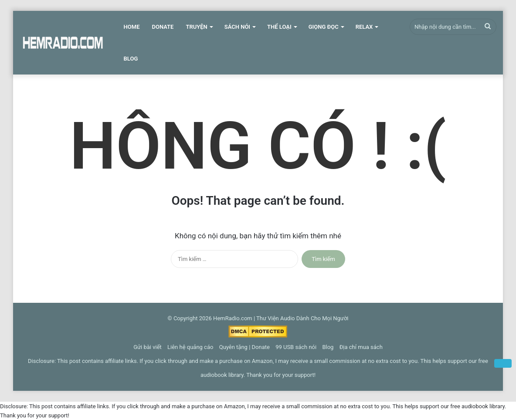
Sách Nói (237, 27)
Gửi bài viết (148, 347)
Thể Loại (279, 27)
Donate (163, 27)
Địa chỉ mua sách (361, 347)
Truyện (196, 27)
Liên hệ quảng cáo (190, 347)
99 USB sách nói (296, 347)
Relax (364, 27)
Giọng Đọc (324, 27)
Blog (131, 59)
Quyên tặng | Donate (244, 347)
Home (132, 27)
